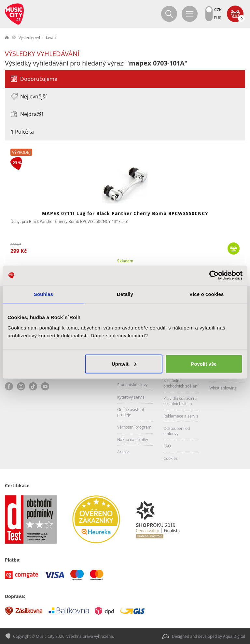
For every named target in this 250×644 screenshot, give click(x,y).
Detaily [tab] (125, 294)
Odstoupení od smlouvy (177, 431)
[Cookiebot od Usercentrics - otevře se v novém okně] (214, 275)
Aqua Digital (234, 636)
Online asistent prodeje (131, 412)
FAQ (167, 446)
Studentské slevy (132, 385)
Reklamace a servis (181, 416)
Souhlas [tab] (43, 294)
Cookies (171, 458)
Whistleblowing (223, 388)
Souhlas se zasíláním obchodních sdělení (181, 381)
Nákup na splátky (133, 439)
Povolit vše (204, 364)
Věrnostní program (134, 427)
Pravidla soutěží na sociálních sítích (181, 401)
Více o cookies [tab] (207, 294)
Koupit (234, 249)
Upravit (124, 364)
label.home (7, 37)
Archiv (123, 452)
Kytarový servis (131, 397)
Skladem (125, 261)
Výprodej (21, 152)
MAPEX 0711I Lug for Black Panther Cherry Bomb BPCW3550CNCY (125, 213)
